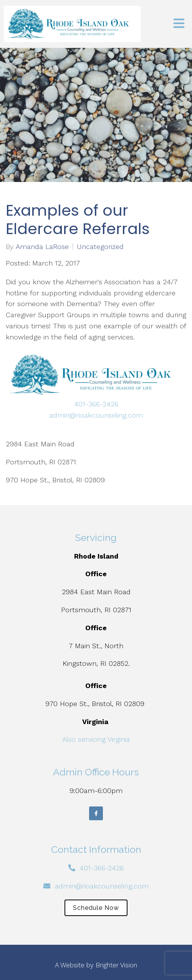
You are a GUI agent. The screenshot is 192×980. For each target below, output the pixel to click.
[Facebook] (96, 813)
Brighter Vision (116, 965)
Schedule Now (96, 908)
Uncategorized (100, 247)
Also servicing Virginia (96, 739)
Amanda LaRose (42, 247)
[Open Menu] (179, 24)
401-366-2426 (96, 404)
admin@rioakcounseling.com (96, 415)
